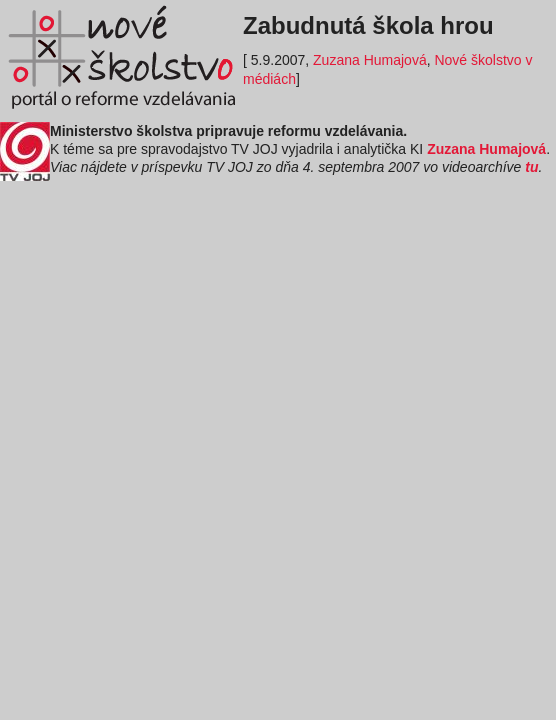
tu (531, 167)
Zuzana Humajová (370, 60)
